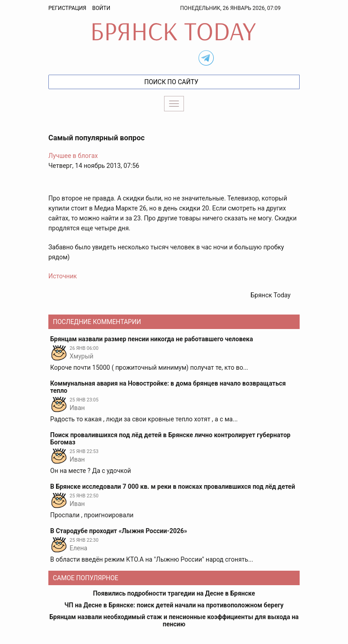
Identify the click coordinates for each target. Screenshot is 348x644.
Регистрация (67, 8)
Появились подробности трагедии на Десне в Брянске (174, 593)
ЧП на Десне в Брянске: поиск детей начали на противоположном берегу (174, 605)
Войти (101, 8)
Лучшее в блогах (73, 156)
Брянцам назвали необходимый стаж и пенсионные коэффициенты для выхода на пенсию (174, 620)
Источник (63, 276)
